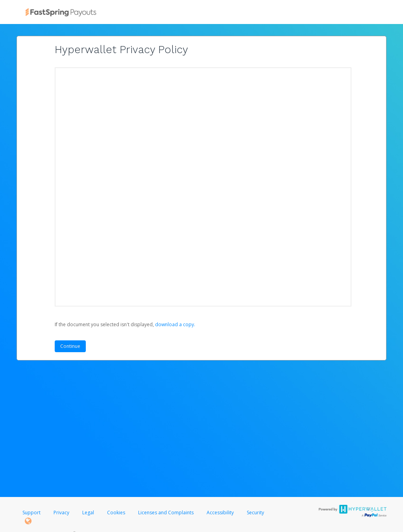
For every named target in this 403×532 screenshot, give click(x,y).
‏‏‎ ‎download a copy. (175, 324)
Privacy (61, 513)
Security (255, 513)
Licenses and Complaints (166, 513)
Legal (88, 513)
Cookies (116, 513)
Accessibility (220, 513)
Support (31, 513)
